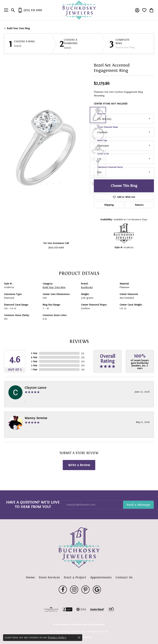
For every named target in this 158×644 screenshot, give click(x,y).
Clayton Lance (35, 388)
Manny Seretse (36, 418)
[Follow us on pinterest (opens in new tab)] (85, 590)
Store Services (49, 577)
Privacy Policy (59, 625)
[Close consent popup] (79, 638)
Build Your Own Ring (18, 28)
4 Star (34, 357)
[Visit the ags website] (51, 609)
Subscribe (138, 505)
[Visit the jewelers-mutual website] (97, 609)
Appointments (101, 577)
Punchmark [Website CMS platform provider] (86, 637)
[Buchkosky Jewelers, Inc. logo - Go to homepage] (79, 10)
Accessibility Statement (94, 625)
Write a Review (79, 465)
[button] (13, 10)
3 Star (34, 361)
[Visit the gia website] (81, 609)
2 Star (34, 365)
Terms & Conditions (74, 625)
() (83, 353)
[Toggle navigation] (5, 10)
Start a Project (75, 577)
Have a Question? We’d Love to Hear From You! (33, 505)
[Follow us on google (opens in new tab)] (97, 590)
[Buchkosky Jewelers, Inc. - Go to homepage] (79, 548)
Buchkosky (87, 287)
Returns (139, 205)
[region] (47, 150)
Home (30, 577)
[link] (30, 10)
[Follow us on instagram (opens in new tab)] (74, 590)
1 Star (34, 369)
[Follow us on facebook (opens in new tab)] (63, 590)
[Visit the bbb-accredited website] (67, 609)
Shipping (109, 205)
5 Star (34, 353)
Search (18, 46)
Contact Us (124, 577)
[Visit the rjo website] (111, 609)
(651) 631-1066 (56, 247)
